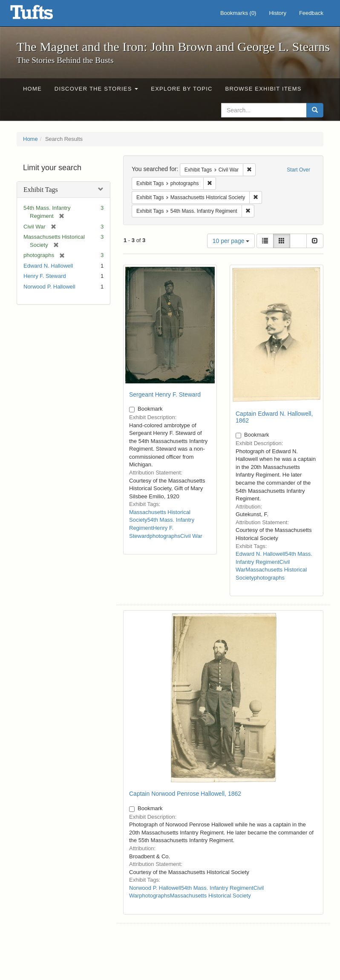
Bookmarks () (238, 13)
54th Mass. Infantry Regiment (217, 888)
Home (32, 89)
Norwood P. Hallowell (49, 287)
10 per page (231, 241)
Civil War (191, 536)
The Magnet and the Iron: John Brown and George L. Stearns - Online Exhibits (42, 15)
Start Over (298, 170)
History (277, 13)
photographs (165, 536)
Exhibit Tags (41, 190)
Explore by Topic (182, 89)
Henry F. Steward (45, 276)
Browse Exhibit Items (264, 89)
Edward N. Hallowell (48, 266)
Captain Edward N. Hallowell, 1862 (274, 417)
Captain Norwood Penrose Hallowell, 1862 (185, 794)
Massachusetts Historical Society (210, 896)
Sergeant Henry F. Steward (165, 394)
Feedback (311, 13)
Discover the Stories (97, 89)
